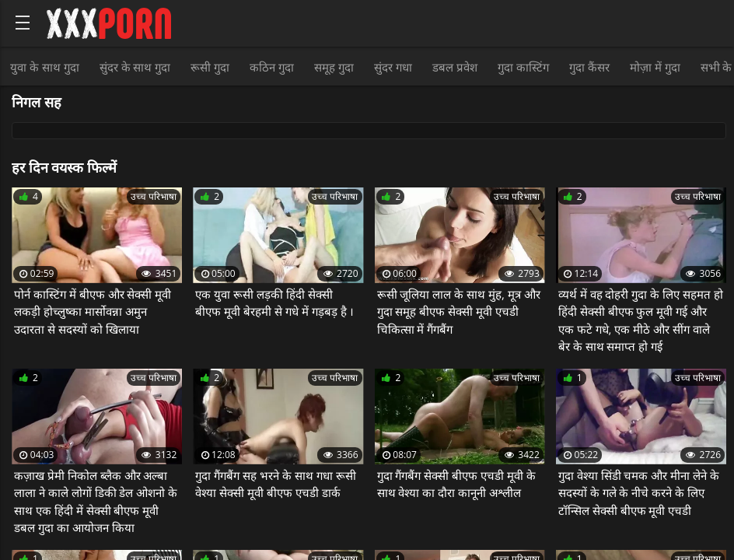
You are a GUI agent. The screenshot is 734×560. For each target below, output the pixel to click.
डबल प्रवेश (455, 67)
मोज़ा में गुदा (655, 67)
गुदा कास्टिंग (523, 67)
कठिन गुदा (272, 67)
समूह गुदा (334, 67)
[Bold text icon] (23, 23)
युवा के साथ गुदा (45, 67)
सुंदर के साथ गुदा (135, 67)
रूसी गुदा (210, 67)
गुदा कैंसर (589, 67)
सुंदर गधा (393, 67)
